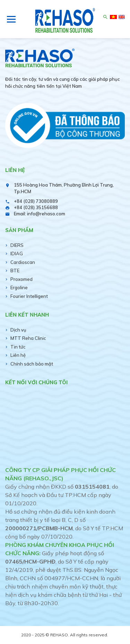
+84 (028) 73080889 (36, 201)
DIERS (17, 245)
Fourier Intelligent (29, 296)
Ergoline (19, 287)
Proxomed (21, 279)
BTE (15, 271)
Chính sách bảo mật (32, 364)
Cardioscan (23, 262)
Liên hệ (18, 355)
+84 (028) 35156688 (36, 207)
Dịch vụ (18, 330)
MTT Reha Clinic (28, 338)
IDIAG (17, 254)
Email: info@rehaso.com (40, 214)
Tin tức (18, 347)
